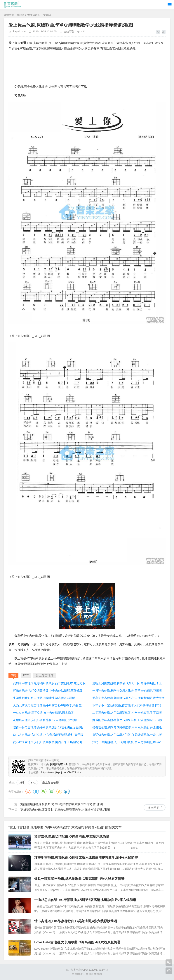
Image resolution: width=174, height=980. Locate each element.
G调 (21, 782)
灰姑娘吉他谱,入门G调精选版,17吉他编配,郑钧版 (45, 720)
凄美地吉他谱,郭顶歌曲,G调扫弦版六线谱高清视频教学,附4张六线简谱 (86, 858)
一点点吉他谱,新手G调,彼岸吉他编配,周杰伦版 (43, 713)
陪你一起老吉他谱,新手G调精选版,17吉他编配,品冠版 (48, 727)
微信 (44, 791)
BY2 (33, 782)
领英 (67, 791)
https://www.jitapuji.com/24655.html (61, 772)
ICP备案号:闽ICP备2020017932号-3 (87, 970)
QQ (36, 791)
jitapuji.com (19, 31)
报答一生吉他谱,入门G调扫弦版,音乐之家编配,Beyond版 (129, 742)
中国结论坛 (79, 974)
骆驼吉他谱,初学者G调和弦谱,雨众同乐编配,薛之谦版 (127, 727)
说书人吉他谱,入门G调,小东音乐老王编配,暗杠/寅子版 (48, 735)
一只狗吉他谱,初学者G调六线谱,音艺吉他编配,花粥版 (127, 691)
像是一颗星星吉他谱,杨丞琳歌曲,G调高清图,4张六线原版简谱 (79, 879)
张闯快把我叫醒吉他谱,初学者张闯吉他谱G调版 (44, 698)
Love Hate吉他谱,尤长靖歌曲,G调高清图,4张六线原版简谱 (77, 942)
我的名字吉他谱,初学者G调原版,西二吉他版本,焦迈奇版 (49, 683)
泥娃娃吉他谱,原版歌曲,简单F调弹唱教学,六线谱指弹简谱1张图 (62, 804)
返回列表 (154, 807)
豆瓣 (51, 791)
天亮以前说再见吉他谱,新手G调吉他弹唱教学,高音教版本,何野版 (55, 705)
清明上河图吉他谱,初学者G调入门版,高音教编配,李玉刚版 (130, 683)
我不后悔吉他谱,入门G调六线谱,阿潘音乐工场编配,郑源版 (51, 742)
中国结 (98, 974)
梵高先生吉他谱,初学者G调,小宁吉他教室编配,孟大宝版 (129, 698)
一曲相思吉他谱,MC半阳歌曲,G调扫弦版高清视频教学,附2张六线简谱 (85, 900)
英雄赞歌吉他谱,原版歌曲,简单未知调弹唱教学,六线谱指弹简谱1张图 (65, 810)
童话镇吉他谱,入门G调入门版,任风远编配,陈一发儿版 (127, 735)
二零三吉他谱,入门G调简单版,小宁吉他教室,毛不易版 (127, 713)
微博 (28, 791)
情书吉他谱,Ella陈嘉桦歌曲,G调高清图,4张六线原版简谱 (76, 921)
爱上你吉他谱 (51, 782)
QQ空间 (59, 791)
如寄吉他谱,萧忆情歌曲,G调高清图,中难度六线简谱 (72, 836)
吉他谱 (20, 15)
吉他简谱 (32, 15)
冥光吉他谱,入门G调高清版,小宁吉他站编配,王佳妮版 (48, 691)
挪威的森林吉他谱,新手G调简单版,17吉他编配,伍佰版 (127, 720)
